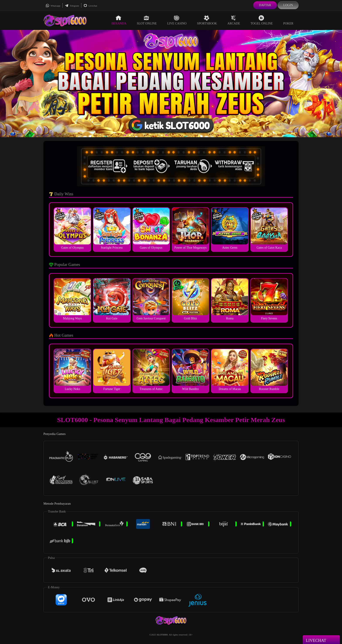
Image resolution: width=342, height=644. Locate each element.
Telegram (72, 6)
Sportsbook (207, 20)
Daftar (265, 5)
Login (288, 5)
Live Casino (177, 20)
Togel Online (262, 20)
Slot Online (147, 20)
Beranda (119, 20)
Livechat (90, 6)
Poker (288, 20)
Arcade (234, 20)
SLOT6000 (162, 635)
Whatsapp (53, 6)
